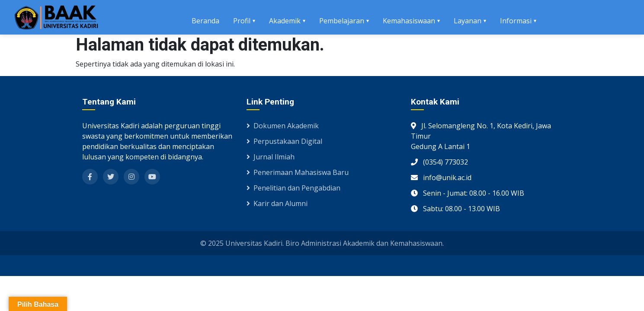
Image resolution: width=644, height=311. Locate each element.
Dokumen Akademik (283, 126)
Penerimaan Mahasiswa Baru (298, 172)
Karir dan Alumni (277, 203)
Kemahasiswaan (409, 21)
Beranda (205, 21)
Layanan (468, 21)
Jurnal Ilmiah (271, 157)
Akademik (285, 21)
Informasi (516, 21)
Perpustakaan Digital (284, 141)
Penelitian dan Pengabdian (293, 188)
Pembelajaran (342, 21)
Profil (242, 21)
